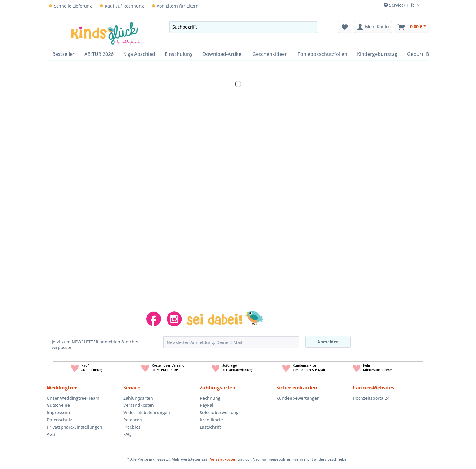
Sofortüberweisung (219, 412)
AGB (51, 434)
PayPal (207, 405)
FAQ (127, 434)
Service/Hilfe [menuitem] (400, 5)
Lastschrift (210, 427)
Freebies (132, 427)
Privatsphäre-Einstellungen (75, 427)
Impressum (58, 412)
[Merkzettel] (345, 27)
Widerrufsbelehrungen (147, 412)
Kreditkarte (211, 420)
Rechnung (210, 398)
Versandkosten (139, 405)
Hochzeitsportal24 (371, 398)
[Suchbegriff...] (243, 27)
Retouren (133, 420)
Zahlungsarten (138, 398)
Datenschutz (59, 420)
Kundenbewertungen (298, 398)
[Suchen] (311, 27)
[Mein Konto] (373, 27)
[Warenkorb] (412, 27)
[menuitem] (427, 5)
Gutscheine (58, 405)
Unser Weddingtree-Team (73, 398)
